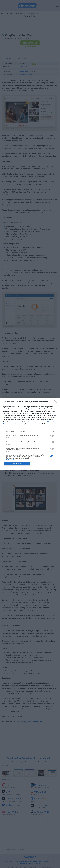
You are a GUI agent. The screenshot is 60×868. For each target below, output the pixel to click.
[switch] (52, 436)
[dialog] (30, 434)
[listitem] (30, 431)
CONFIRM (17, 464)
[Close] (56, 402)
